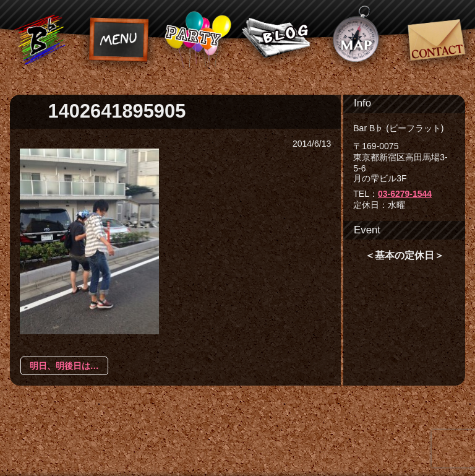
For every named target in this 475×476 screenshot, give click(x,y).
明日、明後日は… (64, 366)
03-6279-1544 (405, 194)
